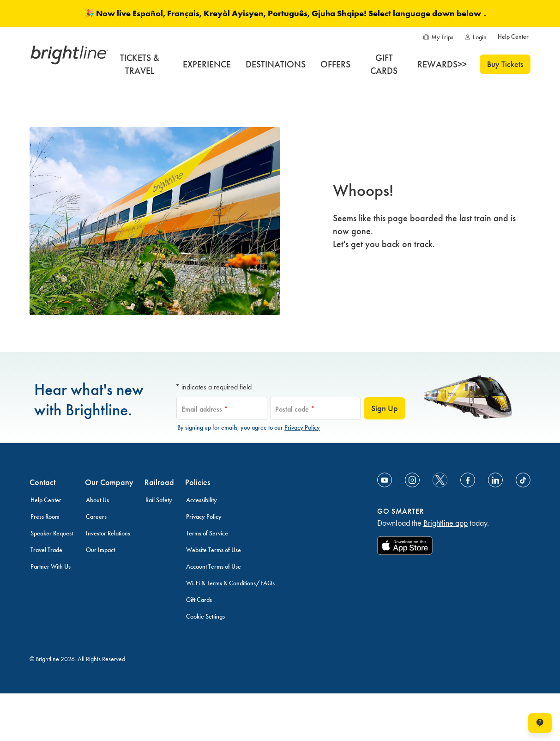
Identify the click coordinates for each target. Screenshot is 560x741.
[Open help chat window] (540, 723)
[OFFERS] (335, 64)
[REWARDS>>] (442, 64)
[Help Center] (513, 37)
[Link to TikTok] (523, 480)
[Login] (476, 37)
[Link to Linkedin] (495, 480)
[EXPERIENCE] (207, 64)
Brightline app (446, 523)
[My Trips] (438, 37)
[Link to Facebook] (468, 480)
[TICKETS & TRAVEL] (139, 64)
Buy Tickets (505, 64)
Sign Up (385, 408)
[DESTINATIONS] (276, 64)
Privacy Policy (302, 428)
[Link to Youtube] (385, 480)
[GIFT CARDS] (384, 64)
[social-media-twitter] (440, 480)
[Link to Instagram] (412, 480)
